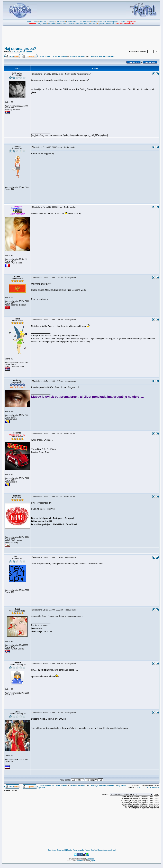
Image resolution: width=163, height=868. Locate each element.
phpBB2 (94, 861)
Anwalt (110, 850)
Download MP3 (81, 24)
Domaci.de (90, 859)
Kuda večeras (102, 850)
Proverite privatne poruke (109, 22)
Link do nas (60, 22)
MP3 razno (93, 24)
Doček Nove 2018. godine (64, 850)
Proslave (88, 850)
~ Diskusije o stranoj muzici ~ (101, 56)
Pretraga (51, 22)
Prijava (123, 22)
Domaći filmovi (72, 22)
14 (24, 52)
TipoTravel (94, 850)
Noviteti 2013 (111, 24)
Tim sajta (95, 22)
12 (18, 52)
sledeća (29, 52)
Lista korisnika (84, 22)
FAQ (39, 24)
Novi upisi (43, 22)
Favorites (52, 24)
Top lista (71, 24)
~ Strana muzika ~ (78, 56)
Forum (35, 22)
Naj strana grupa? (20, 49)
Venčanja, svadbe (79, 850)
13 (21, 52)
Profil (45, 24)
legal (114, 850)
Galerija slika (61, 24)
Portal (29, 22)
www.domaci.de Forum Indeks (53, 56)
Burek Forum (52, 850)
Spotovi (101, 24)
